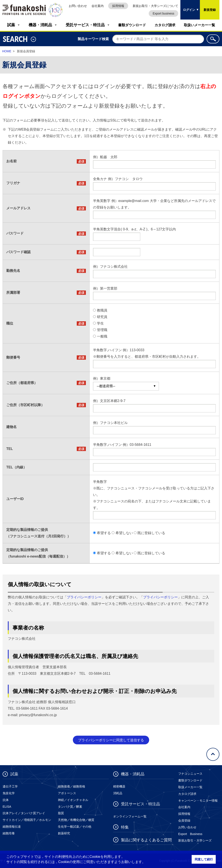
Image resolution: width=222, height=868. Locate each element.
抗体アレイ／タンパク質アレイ (24, 813)
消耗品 (118, 793)
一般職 (102, 336)
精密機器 (119, 786)
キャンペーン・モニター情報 (198, 801)
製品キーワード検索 (93, 39)
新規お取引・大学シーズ (195, 840)
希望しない (124, 533)
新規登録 (210, 10)
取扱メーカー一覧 (190, 787)
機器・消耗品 (40, 25)
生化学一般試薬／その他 (75, 827)
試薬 (11, 25)
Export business (163, 13)
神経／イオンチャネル (73, 800)
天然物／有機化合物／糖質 (76, 820)
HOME (7, 51)
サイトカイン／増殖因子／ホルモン (27, 820)
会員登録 (184, 820)
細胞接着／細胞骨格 (72, 786)
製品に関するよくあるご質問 (146, 840)
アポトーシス (67, 793)
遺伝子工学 (10, 786)
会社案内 (98, 6)
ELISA (7, 807)
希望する (104, 533)
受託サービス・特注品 (85, 25)
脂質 (61, 813)
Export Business (190, 834)
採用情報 (118, 6)
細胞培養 (9, 833)
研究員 (102, 317)
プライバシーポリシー (84, 597)
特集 (125, 827)
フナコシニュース (190, 774)
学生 (100, 323)
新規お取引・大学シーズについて (155, 6)
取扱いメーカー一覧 (199, 25)
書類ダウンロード (132, 25)
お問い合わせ (78, 6)
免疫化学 (9, 793)
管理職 (102, 330)
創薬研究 (64, 833)
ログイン (188, 6)
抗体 (6, 800)
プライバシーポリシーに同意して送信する (111, 740)
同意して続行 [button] (204, 859)
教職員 (102, 310)
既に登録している (151, 533)
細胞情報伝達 (12, 827)
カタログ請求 (165, 25)
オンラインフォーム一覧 (130, 816)
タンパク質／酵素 (70, 807)
